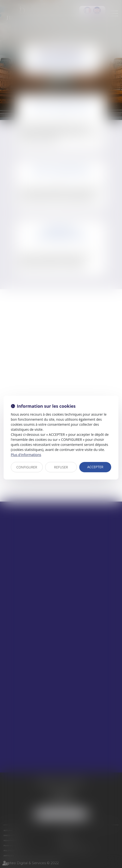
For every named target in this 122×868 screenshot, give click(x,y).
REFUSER (61, 467)
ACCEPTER (95, 467)
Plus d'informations (26, 455)
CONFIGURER (27, 467)
